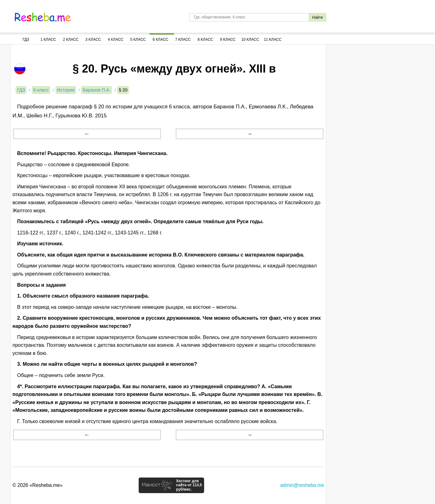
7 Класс (183, 40)
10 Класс (250, 40)
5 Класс (138, 40)
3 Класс (93, 40)
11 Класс (273, 40)
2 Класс (71, 40)
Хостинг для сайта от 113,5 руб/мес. (189, 485)
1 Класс (48, 40)
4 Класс (116, 40)
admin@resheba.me (302, 485)
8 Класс (205, 40)
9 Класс (228, 40)
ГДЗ (26, 40)
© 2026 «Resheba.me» (38, 485)
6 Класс (160, 40)
